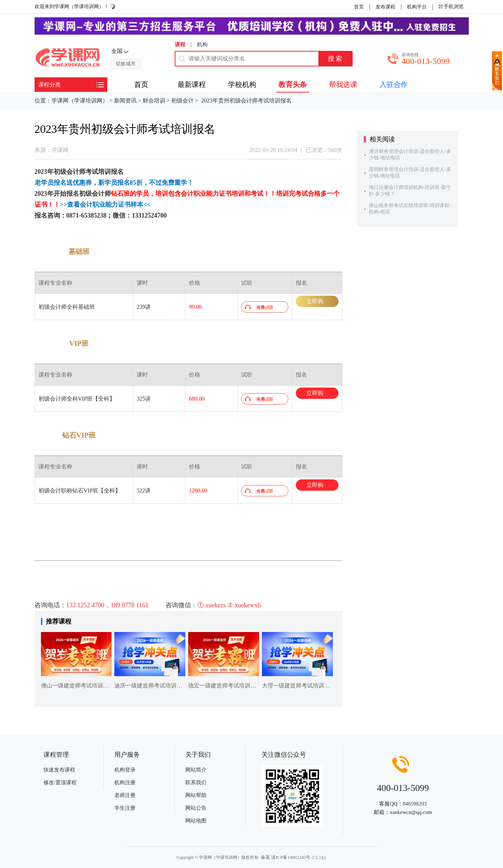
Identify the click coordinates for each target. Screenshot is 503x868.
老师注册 (125, 795)
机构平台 (417, 7)
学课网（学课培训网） (80, 101)
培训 (104, 172)
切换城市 (126, 64)
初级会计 (182, 101)
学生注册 (125, 808)
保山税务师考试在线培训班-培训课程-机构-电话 (410, 209)
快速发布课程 (59, 770)
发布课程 (385, 7)
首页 (359, 7)
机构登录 (125, 770)
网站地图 (196, 821)
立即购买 (315, 303)
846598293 (415, 804)
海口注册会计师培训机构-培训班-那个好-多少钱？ (410, 191)
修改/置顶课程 (60, 783)
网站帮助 (196, 795)
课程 (180, 45)
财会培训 (154, 101)
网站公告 (196, 808)
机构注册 (125, 783)
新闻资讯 (125, 101)
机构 (202, 45)
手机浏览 (454, 7)
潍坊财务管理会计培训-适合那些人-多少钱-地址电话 (410, 155)
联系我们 (196, 783)
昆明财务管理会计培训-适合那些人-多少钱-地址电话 (410, 173)
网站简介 (196, 770)
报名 (117, 172)
